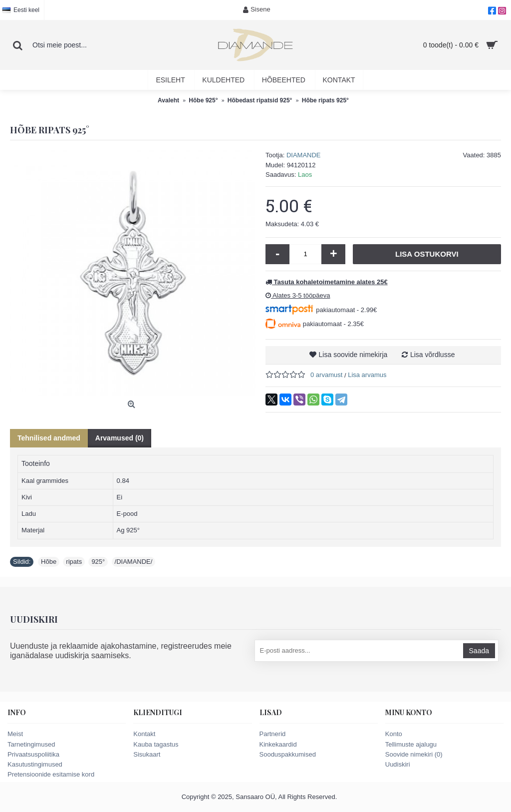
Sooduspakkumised (288, 754)
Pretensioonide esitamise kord (51, 774)
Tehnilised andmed (49, 438)
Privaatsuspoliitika (33, 754)
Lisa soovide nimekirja (353, 355)
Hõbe (49, 562)
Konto (394, 734)
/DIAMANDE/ (134, 562)
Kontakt (144, 734)
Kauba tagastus (156, 744)
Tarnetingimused (31, 744)
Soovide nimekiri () (414, 754)
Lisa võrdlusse (433, 355)
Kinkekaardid (278, 744)
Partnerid (273, 734)
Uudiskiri (398, 764)
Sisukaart (147, 754)
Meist (15, 734)
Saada (479, 651)
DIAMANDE (304, 155)
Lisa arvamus (367, 375)
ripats (74, 562)
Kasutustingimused (35, 764)
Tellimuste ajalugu (411, 744)
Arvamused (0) (120, 438)
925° (98, 562)
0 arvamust (326, 375)
